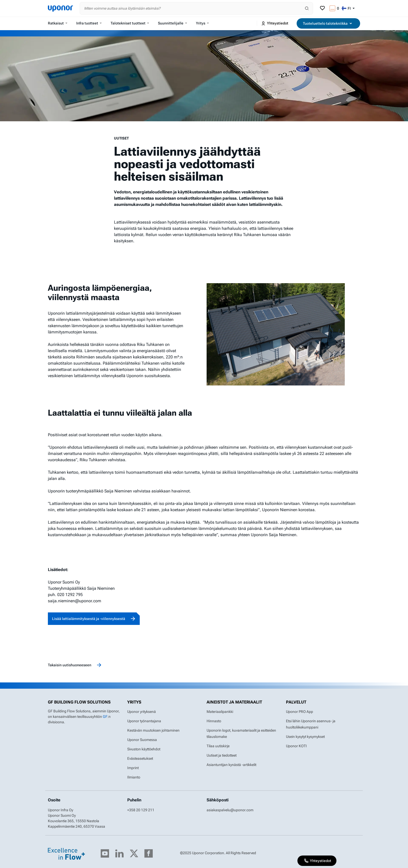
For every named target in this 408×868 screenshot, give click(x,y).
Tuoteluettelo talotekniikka (328, 23)
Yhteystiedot (275, 23)
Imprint (133, 768)
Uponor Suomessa (142, 740)
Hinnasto (214, 721)
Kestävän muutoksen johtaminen (153, 730)
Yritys (202, 23)
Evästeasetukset (140, 758)
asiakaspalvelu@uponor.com (230, 810)
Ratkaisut (58, 23)
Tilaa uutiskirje (218, 746)
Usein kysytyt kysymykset (305, 737)
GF (105, 717)
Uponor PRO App (299, 712)
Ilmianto (134, 777)
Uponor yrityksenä (142, 712)
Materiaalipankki (220, 712)
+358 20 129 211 (141, 810)
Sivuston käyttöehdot (144, 749)
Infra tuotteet (89, 23)
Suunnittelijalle (173, 23)
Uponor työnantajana (144, 721)
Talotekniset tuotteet (130, 23)
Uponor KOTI (296, 746)
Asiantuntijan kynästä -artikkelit (231, 765)
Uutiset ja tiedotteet (222, 755)
